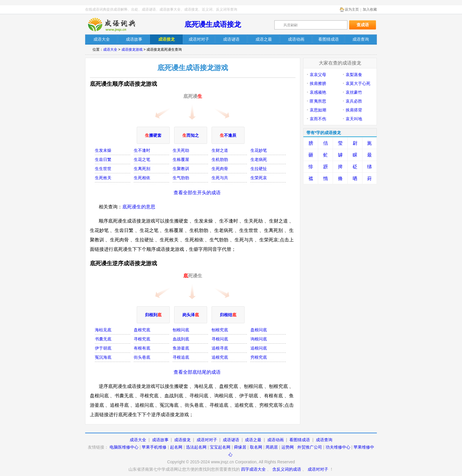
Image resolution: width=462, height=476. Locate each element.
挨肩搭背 (354, 110)
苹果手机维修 (154, 447)
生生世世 (103, 169)
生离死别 (142, 169)
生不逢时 (142, 150)
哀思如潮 (318, 110)
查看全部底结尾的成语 (197, 372)
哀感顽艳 (318, 92)
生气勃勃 (181, 178)
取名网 (256, 447)
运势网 (288, 447)
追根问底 (259, 348)
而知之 (191, 135)
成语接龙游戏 (132, 50)
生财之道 (220, 150)
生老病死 (259, 159)
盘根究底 (142, 330)
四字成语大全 (253, 469)
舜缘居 (240, 447)
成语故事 (160, 440)
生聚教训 (181, 169)
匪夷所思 (318, 101)
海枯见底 (103, 330)
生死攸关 (103, 178)
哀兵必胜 (354, 101)
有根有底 (142, 348)
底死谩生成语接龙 (213, 24)
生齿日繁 (103, 159)
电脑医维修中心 (124, 447)
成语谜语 (231, 440)
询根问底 (259, 339)
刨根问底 (181, 330)
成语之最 (253, 440)
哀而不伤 (318, 119)
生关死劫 (181, 150)
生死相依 (142, 178)
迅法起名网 (196, 447)
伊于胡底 (103, 348)
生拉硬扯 (259, 169)
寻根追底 (181, 357)
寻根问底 (220, 339)
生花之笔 (142, 159)
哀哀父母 (318, 75)
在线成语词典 (117, 24)
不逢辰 (228, 135)
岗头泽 (191, 315)
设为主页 (352, 9)
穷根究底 (259, 357)
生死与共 (220, 178)
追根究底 (220, 357)
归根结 (228, 315)
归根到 (153, 315)
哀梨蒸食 (354, 75)
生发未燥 (103, 150)
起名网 (176, 447)
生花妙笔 (259, 150)
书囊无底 (103, 339)
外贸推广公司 (310, 447)
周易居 (272, 447)
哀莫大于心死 (358, 83)
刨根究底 (220, 330)
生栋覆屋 (181, 159)
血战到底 (181, 339)
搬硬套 (153, 135)
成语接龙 (182, 440)
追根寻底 (220, 348)
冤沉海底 (103, 357)
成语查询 (324, 440)
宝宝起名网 (220, 447)
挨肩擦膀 (318, 83)
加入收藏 (370, 9)
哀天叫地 (354, 119)
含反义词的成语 (287, 469)
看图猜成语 (300, 440)
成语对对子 (207, 440)
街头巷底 (142, 357)
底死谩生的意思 (139, 207)
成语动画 (275, 440)
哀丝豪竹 (354, 92)
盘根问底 (259, 330)
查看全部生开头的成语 (197, 193)
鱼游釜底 (181, 348)
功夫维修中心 (338, 447)
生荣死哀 (259, 178)
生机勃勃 (220, 159)
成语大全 (110, 50)
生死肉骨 (220, 169)
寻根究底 (142, 339)
